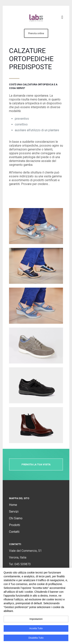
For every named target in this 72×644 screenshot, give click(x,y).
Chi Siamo (16, 518)
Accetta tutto (36, 628)
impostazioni (36, 619)
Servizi (14, 512)
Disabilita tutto (36, 638)
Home (13, 505)
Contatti (14, 532)
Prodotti (14, 525)
